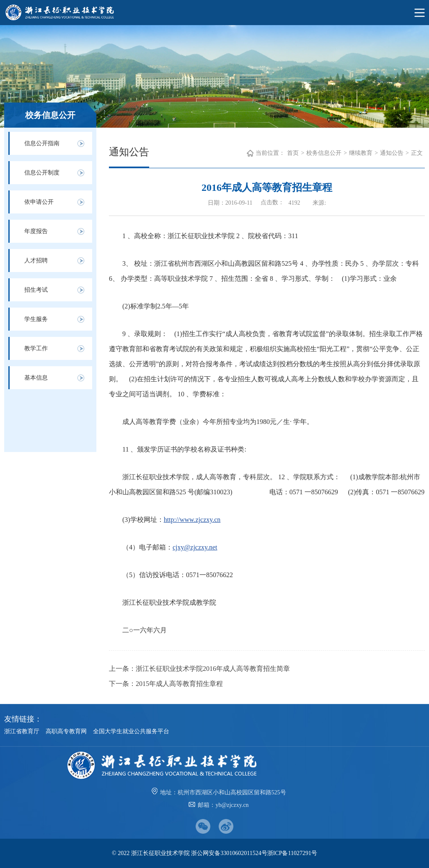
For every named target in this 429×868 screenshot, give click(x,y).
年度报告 (36, 231)
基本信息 (36, 378)
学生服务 (36, 319)
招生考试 (36, 290)
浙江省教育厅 (22, 731)
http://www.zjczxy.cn (192, 520)
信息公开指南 (42, 143)
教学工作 (36, 348)
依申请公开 (39, 202)
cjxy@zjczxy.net (195, 547)
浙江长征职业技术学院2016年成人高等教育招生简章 (213, 669)
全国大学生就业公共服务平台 (131, 731)
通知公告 (392, 153)
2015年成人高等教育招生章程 (179, 684)
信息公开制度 (42, 173)
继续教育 (361, 153)
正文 (417, 153)
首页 (293, 153)
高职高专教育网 (66, 731)
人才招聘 (36, 261)
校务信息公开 (324, 153)
